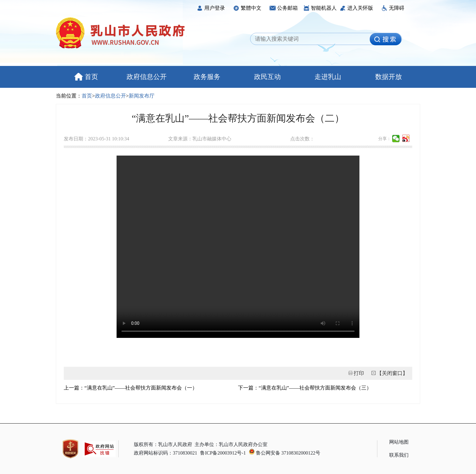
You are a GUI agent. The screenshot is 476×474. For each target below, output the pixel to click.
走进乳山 (328, 77)
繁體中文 (247, 8)
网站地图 (399, 442)
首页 (86, 77)
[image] (386, 39)
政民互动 (267, 77)
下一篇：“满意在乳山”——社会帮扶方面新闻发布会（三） (305, 388)
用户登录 (211, 8)
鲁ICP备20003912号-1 (223, 453)
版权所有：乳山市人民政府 (163, 444)
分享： (385, 139)
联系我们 (399, 455)
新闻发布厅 (142, 96)
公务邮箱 (284, 8)
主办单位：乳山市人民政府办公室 (231, 444)
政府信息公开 (147, 77)
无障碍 (393, 8)
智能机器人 (320, 8)
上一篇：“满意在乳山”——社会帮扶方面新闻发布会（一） (131, 388)
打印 (359, 373)
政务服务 (207, 77)
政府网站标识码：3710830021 (165, 453)
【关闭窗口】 (392, 373)
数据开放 (389, 77)
